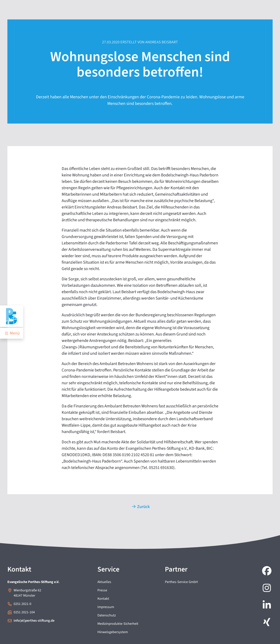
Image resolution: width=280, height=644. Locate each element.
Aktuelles (104, 582)
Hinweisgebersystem (113, 632)
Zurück (141, 507)
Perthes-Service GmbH (181, 582)
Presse (102, 590)
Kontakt (103, 599)
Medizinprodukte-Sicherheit (118, 624)
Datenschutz (107, 615)
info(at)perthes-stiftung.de (34, 621)
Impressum (106, 607)
